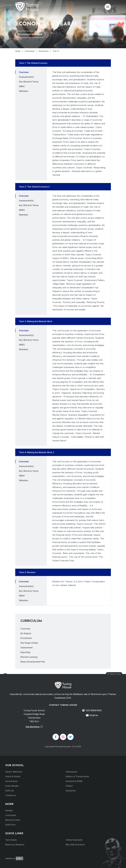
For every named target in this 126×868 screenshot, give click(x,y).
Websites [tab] (24, 91)
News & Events (13, 820)
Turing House (63, 685)
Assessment (27, 648)
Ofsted (69, 786)
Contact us (11, 795)
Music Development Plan (33, 662)
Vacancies (71, 791)
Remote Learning (29, 657)
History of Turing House (77, 776)
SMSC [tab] (22, 86)
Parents (9, 810)
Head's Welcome (14, 772)
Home (18, 51)
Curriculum (30, 51)
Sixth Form (10, 825)
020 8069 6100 (92, 710)
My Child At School (75, 845)
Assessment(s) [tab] (26, 77)
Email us (92, 715)
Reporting (25, 652)
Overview (25, 629)
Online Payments (74, 840)
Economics (44, 51)
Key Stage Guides (29, 643)
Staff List (10, 791)
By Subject (26, 633)
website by (14, 858)
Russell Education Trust (66, 746)
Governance (11, 781)
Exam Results (12, 786)
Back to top (114, 674)
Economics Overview (30, 34)
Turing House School (27, 7)
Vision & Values (13, 776)
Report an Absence (15, 845)
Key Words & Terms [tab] (29, 82)
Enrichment (26, 638)
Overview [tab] (24, 72)
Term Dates (11, 840)
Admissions (71, 772)
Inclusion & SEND (74, 781)
